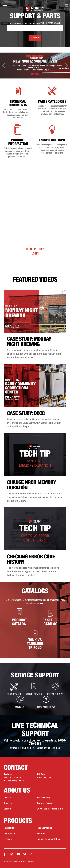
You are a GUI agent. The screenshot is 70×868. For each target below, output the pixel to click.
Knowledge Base (52, 140)
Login (35, 254)
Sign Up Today (35, 249)
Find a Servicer (14, 689)
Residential (9, 828)
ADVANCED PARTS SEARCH (50, 23)
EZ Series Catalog (50, 617)
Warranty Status (34, 689)
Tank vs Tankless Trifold (35, 639)
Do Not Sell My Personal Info (50, 809)
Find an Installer (44, 828)
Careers (8, 809)
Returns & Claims (55, 689)
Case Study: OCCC (26, 414)
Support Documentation (48, 839)
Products (8, 839)
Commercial (10, 834)
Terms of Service (45, 803)
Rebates (41, 834)
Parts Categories (52, 102)
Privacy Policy (43, 798)
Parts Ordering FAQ (46, 702)
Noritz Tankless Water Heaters (35, 9)
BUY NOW (35, 74)
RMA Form (20, 702)
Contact (8, 798)
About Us (8, 803)
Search (35, 38)
